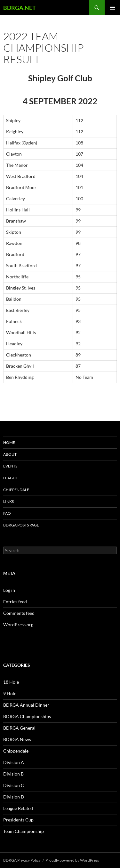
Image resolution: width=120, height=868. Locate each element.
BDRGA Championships (27, 716)
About (10, 454)
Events (10, 466)
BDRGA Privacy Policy (22, 860)
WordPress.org (18, 625)
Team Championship (24, 831)
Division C (14, 785)
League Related (18, 808)
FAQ (7, 513)
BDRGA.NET (20, 8)
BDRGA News (17, 739)
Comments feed (19, 613)
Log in (9, 590)
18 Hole (11, 682)
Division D (14, 797)
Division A (14, 762)
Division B (13, 774)
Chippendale (16, 490)
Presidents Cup (18, 820)
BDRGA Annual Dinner (26, 705)
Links (8, 501)
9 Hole (10, 693)
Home (9, 442)
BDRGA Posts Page (21, 525)
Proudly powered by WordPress (72, 860)
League (11, 478)
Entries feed (15, 602)
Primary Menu (112, 8)
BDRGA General (19, 728)
